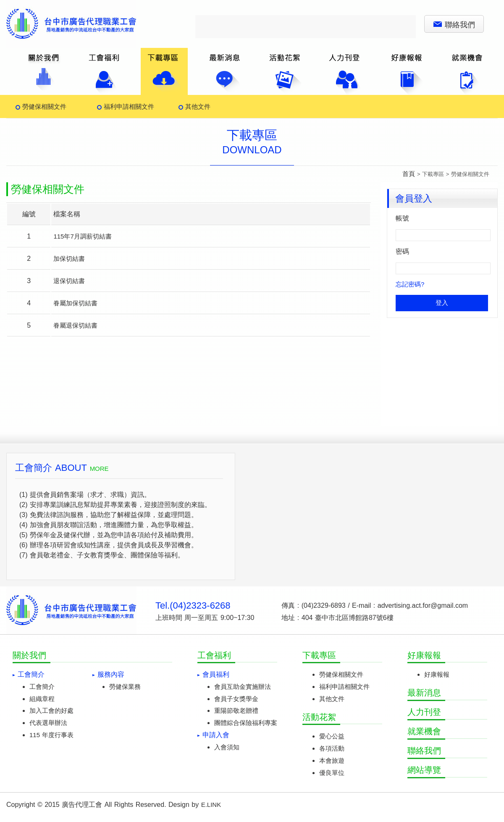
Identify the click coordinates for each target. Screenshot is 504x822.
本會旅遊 (332, 760)
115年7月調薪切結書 (82, 236)
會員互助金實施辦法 (243, 687)
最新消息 (424, 693)
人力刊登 (424, 712)
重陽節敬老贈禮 (236, 710)
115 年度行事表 (51, 735)
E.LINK (211, 805)
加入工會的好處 (51, 710)
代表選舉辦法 (48, 723)
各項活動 (332, 748)
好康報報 (437, 674)
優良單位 (332, 773)
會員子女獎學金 (236, 699)
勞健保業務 (125, 687)
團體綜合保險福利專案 (246, 723)
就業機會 (424, 731)
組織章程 (42, 699)
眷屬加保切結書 (75, 303)
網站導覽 (424, 770)
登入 (442, 303)
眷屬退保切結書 (75, 325)
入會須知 (227, 747)
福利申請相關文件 (129, 106)
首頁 (409, 174)
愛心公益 (332, 736)
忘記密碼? (410, 284)
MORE (99, 469)
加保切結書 (69, 259)
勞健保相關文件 (44, 106)
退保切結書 (69, 281)
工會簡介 (42, 687)
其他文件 (198, 106)
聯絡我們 (454, 25)
